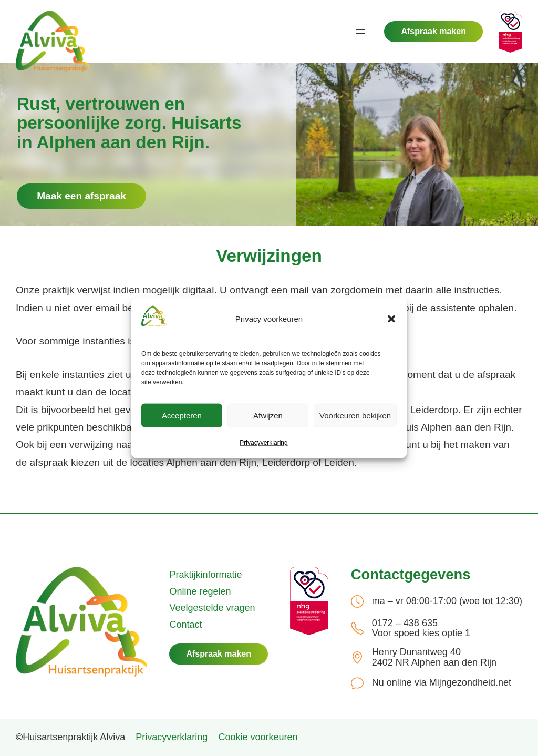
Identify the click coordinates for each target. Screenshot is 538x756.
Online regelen (200, 591)
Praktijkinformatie (205, 575)
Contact (185, 625)
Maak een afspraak (81, 196)
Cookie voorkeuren (258, 737)
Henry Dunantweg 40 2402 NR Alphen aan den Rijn (434, 657)
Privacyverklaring (263, 443)
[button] (391, 319)
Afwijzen (268, 416)
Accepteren (182, 416)
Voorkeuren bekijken (355, 416)
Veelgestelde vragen (212, 608)
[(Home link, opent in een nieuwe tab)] (81, 622)
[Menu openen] (360, 32)
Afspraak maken (433, 31)
